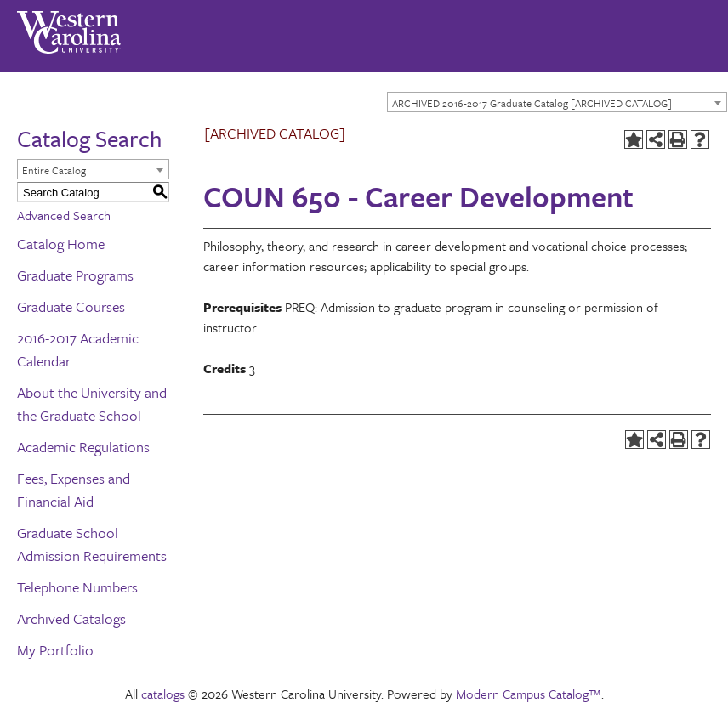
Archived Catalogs (71, 618)
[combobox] (557, 102)
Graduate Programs (75, 275)
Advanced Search (64, 215)
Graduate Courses (71, 306)
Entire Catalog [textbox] (54, 170)
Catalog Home (61, 244)
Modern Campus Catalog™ (529, 694)
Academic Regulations (83, 447)
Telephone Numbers (77, 587)
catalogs (163, 694)
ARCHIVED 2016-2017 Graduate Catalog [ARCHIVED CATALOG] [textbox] (532, 103)
